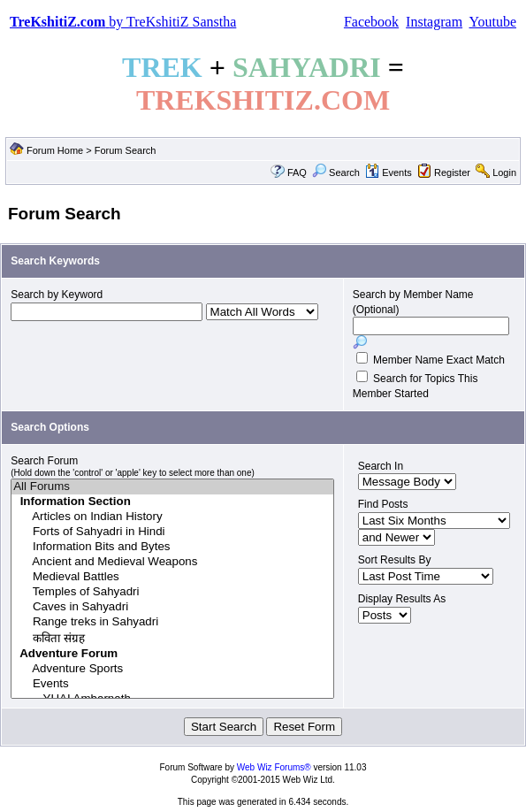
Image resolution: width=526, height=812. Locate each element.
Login (504, 172)
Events (389, 172)
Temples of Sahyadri (172, 592)
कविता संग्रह (172, 638)
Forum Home (55, 150)
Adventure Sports (172, 669)
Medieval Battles (172, 577)
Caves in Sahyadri (172, 607)
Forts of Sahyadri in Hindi (172, 532)
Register (452, 172)
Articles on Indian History (172, 517)
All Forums (172, 487)
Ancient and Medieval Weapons (172, 562)
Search (336, 172)
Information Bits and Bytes (172, 547)
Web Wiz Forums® (274, 767)
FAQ (297, 172)
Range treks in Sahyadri (172, 622)
